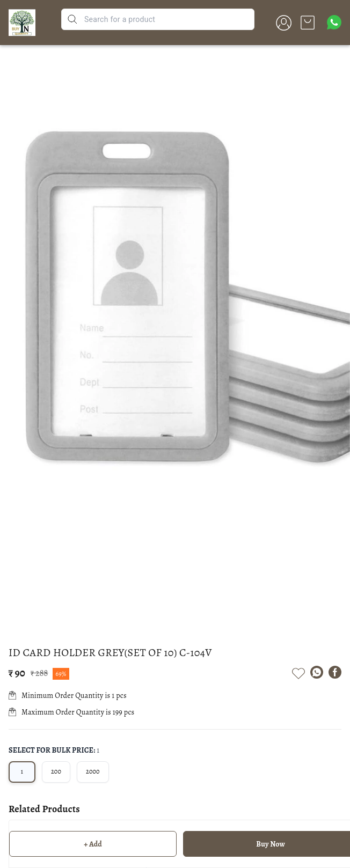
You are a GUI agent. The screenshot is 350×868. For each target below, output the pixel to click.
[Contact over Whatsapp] (334, 22)
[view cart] (308, 23)
